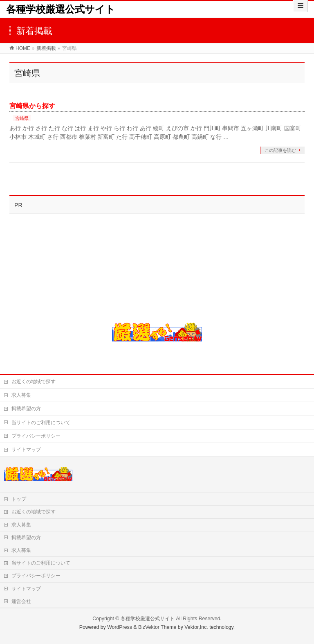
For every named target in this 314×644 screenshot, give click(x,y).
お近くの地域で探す (34, 382)
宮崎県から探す (32, 106)
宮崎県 (22, 118)
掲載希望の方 (26, 409)
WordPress (120, 627)
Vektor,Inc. (196, 627)
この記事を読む (280, 150)
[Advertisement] (54, 263)
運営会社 (21, 601)
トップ (19, 499)
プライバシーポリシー (36, 436)
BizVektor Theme (157, 627)
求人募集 (21, 395)
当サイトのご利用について (41, 423)
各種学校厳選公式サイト (61, 9)
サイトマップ (26, 450)
